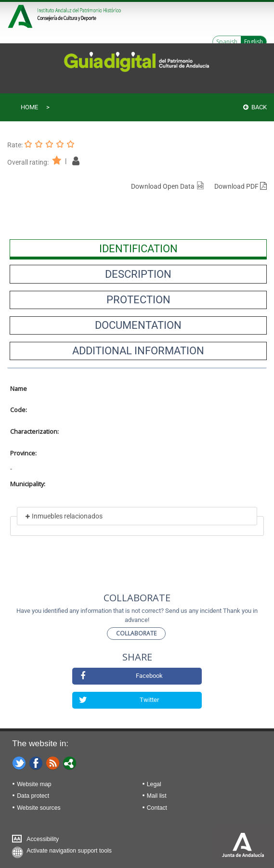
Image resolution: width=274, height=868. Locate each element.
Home (29, 107)
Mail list (157, 796)
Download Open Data (168, 186)
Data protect (33, 796)
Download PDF (241, 186)
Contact (157, 808)
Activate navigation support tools (69, 851)
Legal (154, 784)
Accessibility (43, 839)
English (254, 42)
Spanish (227, 42)
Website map (34, 784)
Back (255, 107)
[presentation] (138, 248)
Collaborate (136, 633)
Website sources (39, 808)
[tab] (138, 248)
